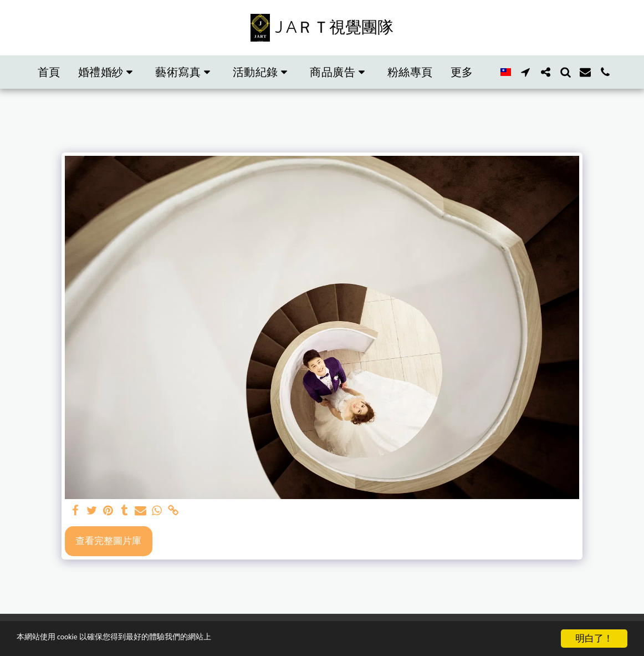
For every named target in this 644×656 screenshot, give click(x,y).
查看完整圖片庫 (108, 540)
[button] (108, 72)
